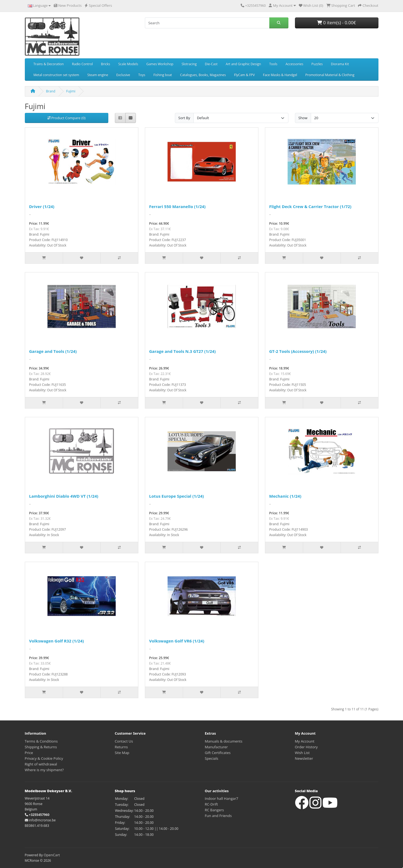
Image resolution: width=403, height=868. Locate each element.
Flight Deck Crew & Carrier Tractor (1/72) (310, 206)
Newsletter (304, 758)
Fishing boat (163, 75)
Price (29, 753)
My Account (305, 741)
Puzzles (317, 64)
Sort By (184, 118)
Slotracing (189, 64)
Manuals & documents (224, 741)
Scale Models (128, 64)
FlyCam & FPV (244, 75)
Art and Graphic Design (243, 64)
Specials (212, 758)
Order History (306, 747)
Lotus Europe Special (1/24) (177, 496)
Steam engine (98, 75)
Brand (51, 91)
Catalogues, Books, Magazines (203, 75)
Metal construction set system (56, 75)
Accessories (294, 64)
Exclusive (123, 75)
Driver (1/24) (42, 206)
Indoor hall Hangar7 (222, 798)
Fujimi (71, 91)
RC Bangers (214, 810)
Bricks (105, 64)
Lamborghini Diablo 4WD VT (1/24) (64, 496)
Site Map (122, 753)
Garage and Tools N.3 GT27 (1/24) (183, 351)
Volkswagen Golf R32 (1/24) (57, 641)
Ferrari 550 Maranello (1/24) (177, 206)
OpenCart (52, 855)
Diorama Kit (340, 64)
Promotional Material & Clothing (330, 75)
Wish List (302, 753)
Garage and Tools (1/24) (53, 351)
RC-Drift (211, 804)
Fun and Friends (218, 816)
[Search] (207, 23)
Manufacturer (216, 747)
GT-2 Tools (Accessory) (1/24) (298, 351)
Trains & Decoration (49, 64)
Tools (273, 64)
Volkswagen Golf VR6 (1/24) (177, 641)
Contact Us (124, 741)
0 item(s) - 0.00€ (336, 23)
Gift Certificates (218, 753)
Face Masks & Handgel (280, 75)
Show (303, 118)
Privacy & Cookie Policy (44, 758)
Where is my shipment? (44, 770)
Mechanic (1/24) (285, 496)
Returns (121, 747)
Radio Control (82, 64)
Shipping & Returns (41, 747)
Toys (142, 75)
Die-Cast (211, 64)
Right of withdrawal (41, 764)
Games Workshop (160, 64)
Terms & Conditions (41, 741)
